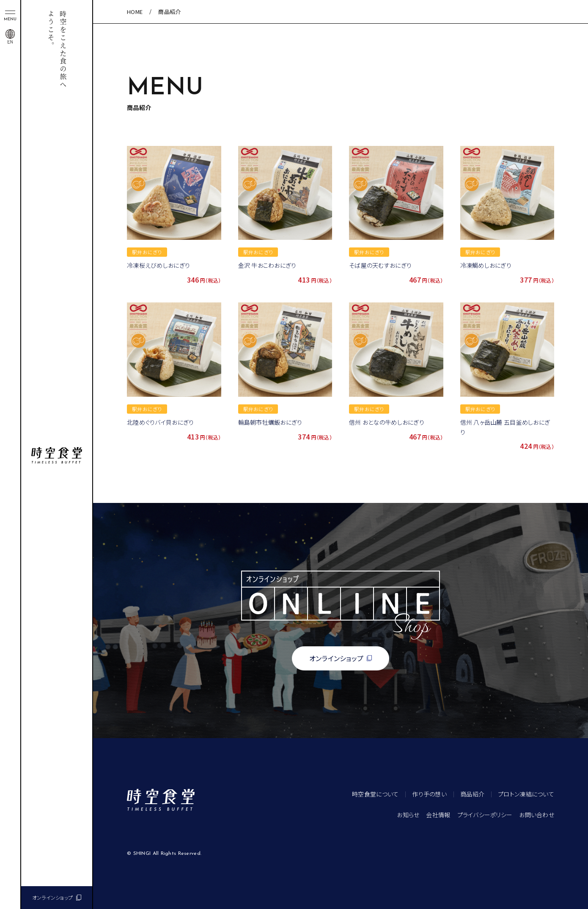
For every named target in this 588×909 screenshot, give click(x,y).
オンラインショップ (53, 897)
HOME (135, 12)
